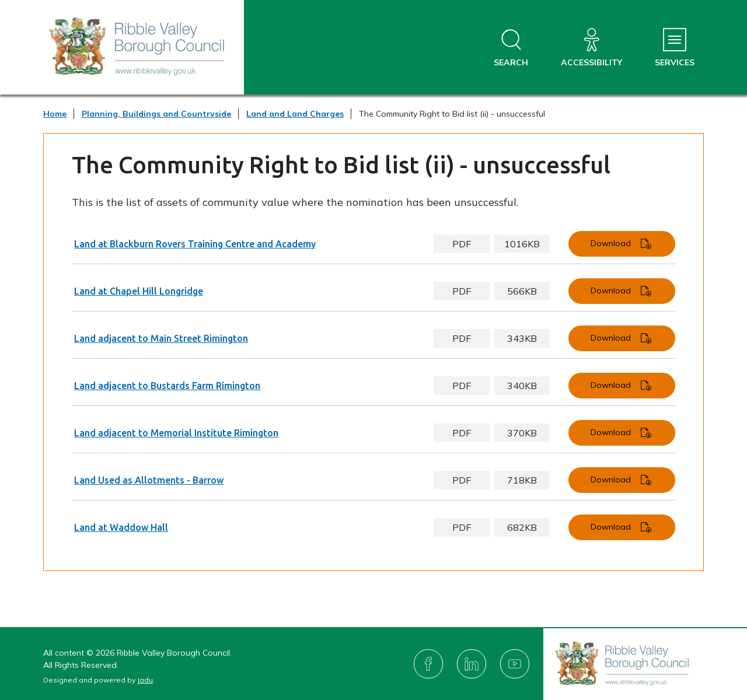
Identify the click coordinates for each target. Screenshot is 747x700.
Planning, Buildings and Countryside (156, 114)
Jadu (145, 680)
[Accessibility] (591, 48)
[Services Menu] (675, 48)
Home (55, 114)
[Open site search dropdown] (511, 48)
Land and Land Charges (295, 114)
